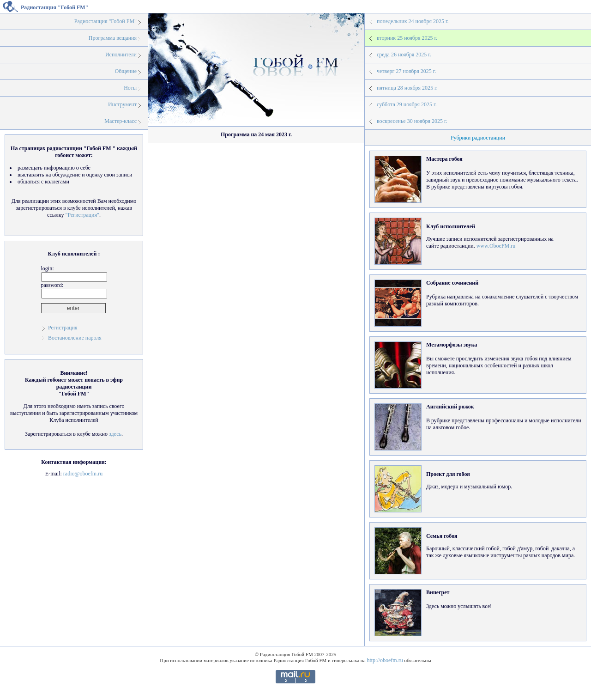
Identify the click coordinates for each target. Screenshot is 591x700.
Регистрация (63, 328)
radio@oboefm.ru (83, 474)
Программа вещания (113, 38)
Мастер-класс (121, 121)
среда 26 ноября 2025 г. (404, 55)
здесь (115, 434)
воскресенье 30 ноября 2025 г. (412, 121)
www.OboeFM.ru (496, 246)
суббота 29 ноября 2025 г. (407, 104)
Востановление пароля (75, 338)
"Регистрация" (82, 215)
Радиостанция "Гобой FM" (106, 21)
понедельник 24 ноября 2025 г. (413, 21)
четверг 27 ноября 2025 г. (406, 71)
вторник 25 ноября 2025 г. (407, 38)
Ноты (130, 88)
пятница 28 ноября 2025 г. (407, 88)
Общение (126, 71)
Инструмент (122, 104)
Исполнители (121, 55)
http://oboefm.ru (385, 660)
